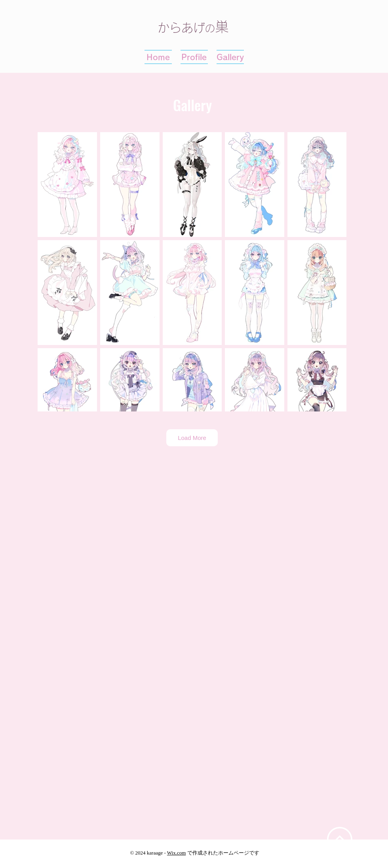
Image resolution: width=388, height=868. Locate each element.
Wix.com (177, 853)
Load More (192, 438)
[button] (230, 57)
